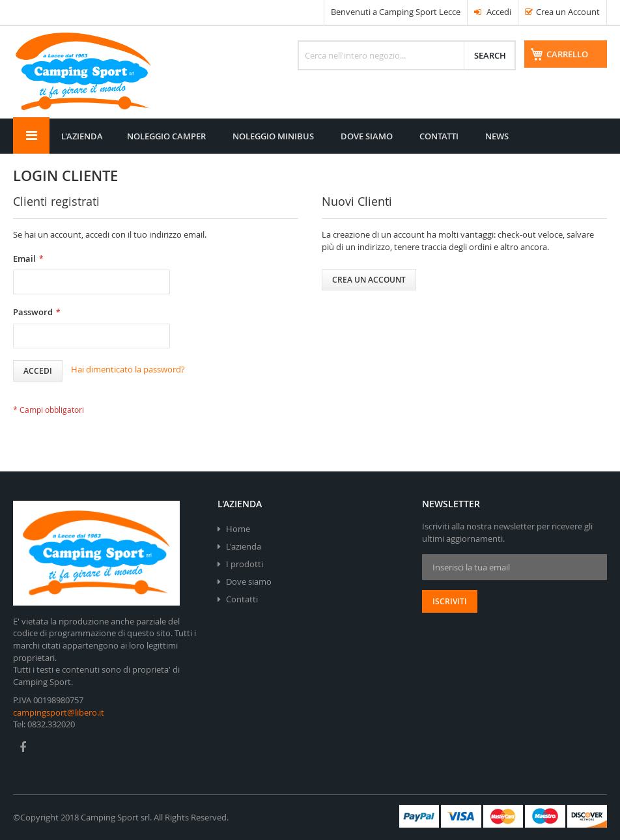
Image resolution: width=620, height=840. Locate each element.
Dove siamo (249, 581)
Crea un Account (568, 12)
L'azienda (244, 546)
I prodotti (245, 564)
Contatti (242, 599)
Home (238, 529)
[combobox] (405, 59)
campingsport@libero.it (59, 712)
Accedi (493, 12)
